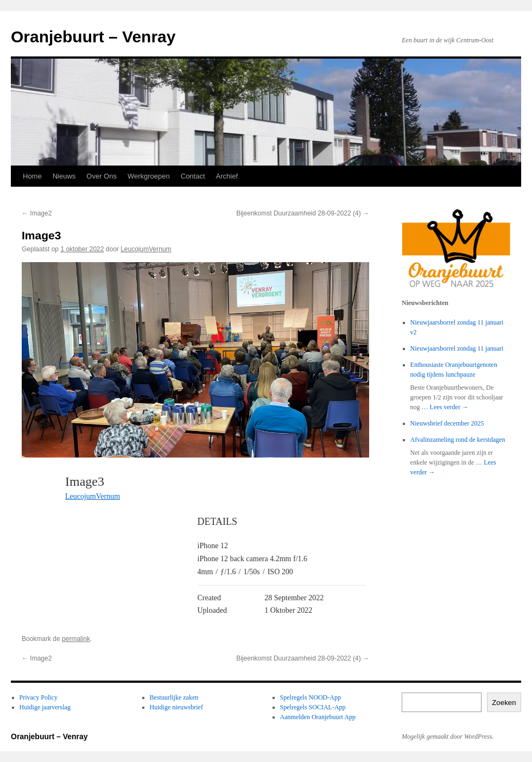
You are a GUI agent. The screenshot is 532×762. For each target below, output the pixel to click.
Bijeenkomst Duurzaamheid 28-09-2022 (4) (303, 213)
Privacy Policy (39, 697)
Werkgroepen (149, 176)
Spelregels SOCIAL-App (313, 707)
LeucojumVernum (146, 249)
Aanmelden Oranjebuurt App (318, 717)
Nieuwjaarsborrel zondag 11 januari (457, 348)
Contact (193, 176)
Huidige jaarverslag (45, 707)
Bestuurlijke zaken (174, 697)
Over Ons (102, 176)
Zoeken (504, 703)
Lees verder (449, 407)
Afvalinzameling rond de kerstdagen (458, 440)
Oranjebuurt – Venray (93, 37)
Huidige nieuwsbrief (176, 707)
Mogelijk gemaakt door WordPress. (448, 736)
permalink (76, 639)
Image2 (37, 213)
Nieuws (64, 176)
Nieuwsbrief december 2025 (447, 423)
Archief (227, 176)
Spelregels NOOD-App (311, 697)
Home (32, 176)
